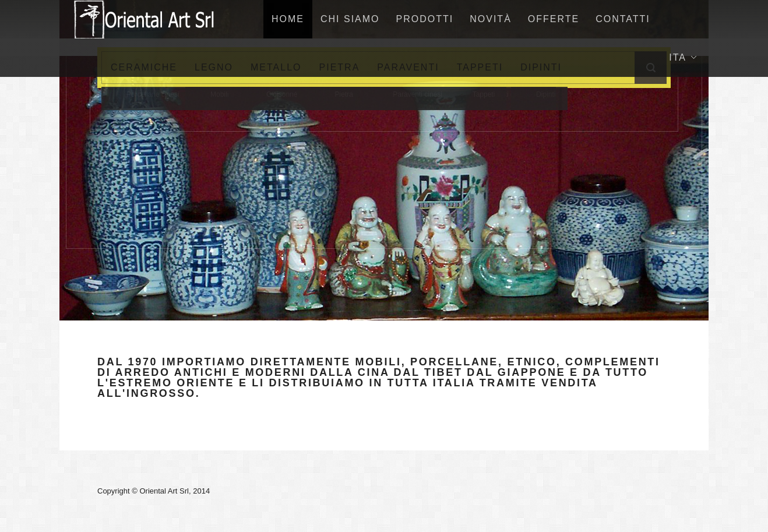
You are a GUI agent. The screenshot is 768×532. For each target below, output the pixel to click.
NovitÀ (491, 19)
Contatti (623, 19)
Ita (683, 57)
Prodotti (425, 19)
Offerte (554, 19)
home (288, 19)
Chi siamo (350, 19)
